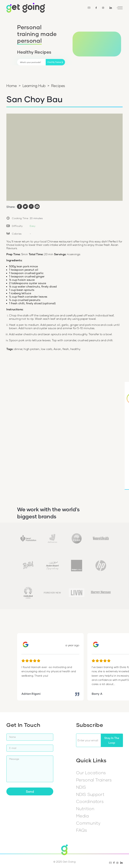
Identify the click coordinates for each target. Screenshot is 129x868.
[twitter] (25, 207)
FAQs (82, 830)
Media (82, 816)
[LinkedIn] (111, 8)
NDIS (81, 787)
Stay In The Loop (112, 740)
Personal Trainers (94, 780)
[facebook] (19, 207)
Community (88, 823)
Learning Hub (34, 86)
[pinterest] (31, 207)
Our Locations (91, 773)
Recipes (58, 86)
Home (12, 86)
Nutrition (85, 809)
